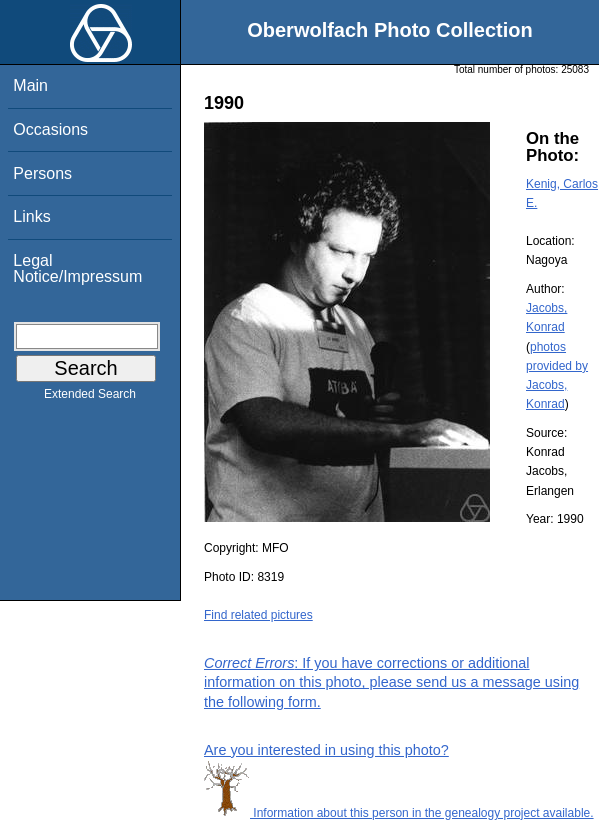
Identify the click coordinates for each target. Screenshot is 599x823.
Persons (42, 173)
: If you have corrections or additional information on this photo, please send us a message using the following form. (391, 682)
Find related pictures (258, 615)
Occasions (50, 129)
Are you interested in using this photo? (326, 750)
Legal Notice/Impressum (77, 268)
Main (30, 85)
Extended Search (90, 398)
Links (31, 216)
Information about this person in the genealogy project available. (399, 813)
